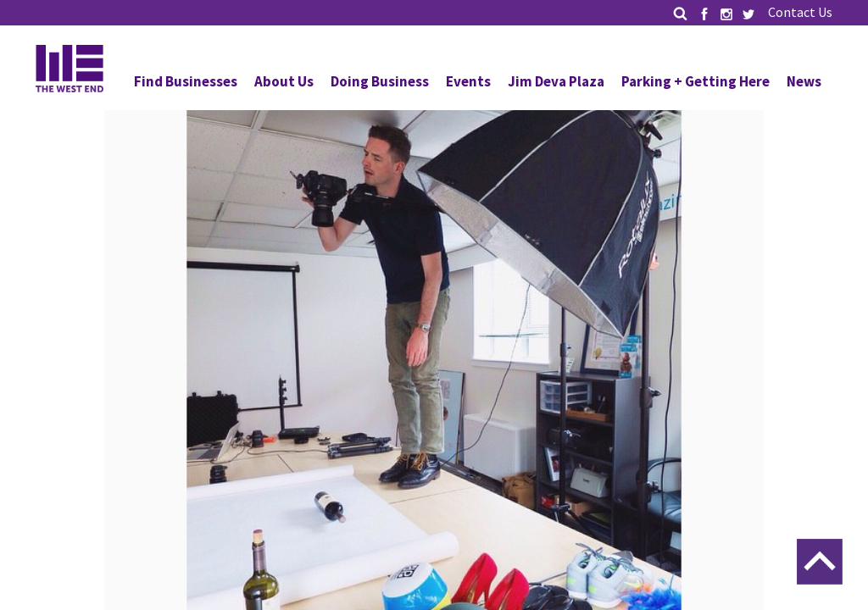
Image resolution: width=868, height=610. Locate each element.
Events (468, 81)
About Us (284, 81)
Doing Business (380, 81)
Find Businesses (186, 81)
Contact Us (800, 12)
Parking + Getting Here (696, 81)
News (804, 81)
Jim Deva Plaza (556, 81)
